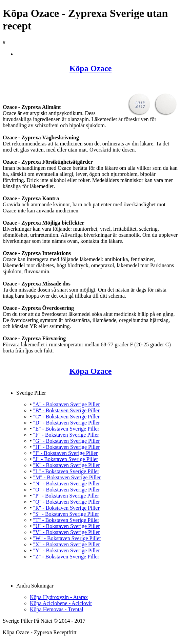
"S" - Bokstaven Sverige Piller (66, 514)
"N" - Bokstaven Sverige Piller (67, 484)
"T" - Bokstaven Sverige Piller (66, 520)
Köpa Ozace (91, 68)
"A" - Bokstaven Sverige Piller (67, 404)
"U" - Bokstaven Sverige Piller (67, 526)
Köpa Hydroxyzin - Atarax (59, 597)
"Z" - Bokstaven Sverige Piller (66, 557)
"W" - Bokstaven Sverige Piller (67, 538)
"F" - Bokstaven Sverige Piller (66, 435)
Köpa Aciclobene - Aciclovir (61, 603)
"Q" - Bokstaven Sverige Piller (67, 502)
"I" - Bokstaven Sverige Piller (66, 453)
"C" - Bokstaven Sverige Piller (66, 417)
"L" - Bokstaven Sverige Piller (66, 471)
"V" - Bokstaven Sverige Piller (67, 532)
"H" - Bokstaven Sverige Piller (67, 447)
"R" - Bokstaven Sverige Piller (66, 508)
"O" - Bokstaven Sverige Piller (67, 490)
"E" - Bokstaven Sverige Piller (66, 429)
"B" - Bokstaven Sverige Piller (66, 410)
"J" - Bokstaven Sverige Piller (66, 459)
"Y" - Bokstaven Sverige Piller (67, 550)
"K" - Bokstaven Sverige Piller (67, 465)
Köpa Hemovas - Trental (57, 609)
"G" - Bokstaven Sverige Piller (67, 441)
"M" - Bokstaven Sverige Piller (67, 477)
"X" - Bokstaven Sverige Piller (67, 544)
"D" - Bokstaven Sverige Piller (67, 423)
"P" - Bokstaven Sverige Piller (66, 496)
